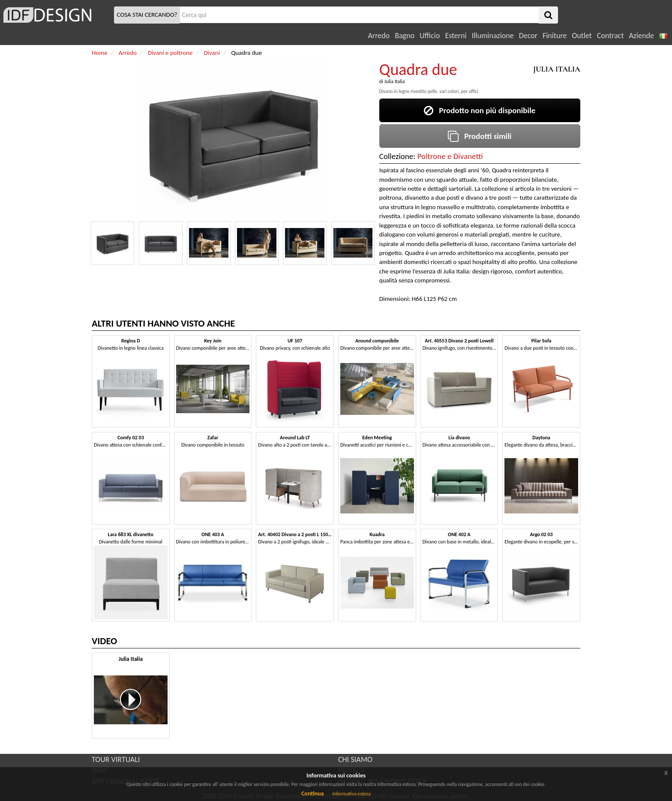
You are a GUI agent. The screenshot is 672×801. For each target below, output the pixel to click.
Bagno (405, 36)
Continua (312, 793)
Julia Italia (395, 81)
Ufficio (430, 36)
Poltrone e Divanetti (450, 156)
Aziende (641, 36)
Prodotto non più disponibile (480, 110)
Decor (528, 36)
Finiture (555, 36)
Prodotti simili (480, 136)
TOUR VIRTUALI (116, 759)
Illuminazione (493, 36)
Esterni (456, 36)
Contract (610, 36)
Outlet (582, 36)
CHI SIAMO (355, 759)
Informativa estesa (351, 794)
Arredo (379, 36)
